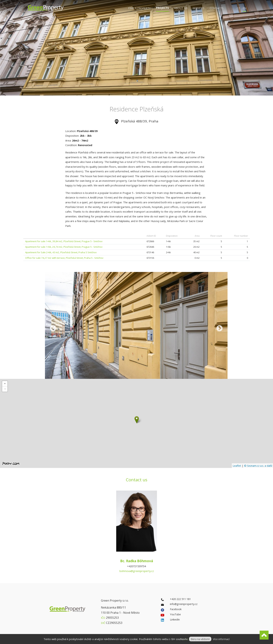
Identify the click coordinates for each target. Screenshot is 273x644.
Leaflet (237, 466)
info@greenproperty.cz (184, 604)
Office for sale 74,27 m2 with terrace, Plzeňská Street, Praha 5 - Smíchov (64, 258)
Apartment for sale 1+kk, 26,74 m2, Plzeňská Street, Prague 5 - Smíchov (64, 247)
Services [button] (199, 8)
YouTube (175, 614)
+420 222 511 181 (180, 599)
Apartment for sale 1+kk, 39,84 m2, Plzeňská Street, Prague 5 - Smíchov (64, 241)
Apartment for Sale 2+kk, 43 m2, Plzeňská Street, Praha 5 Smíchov (61, 252)
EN (244, 8)
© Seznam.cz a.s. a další (258, 466)
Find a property (139, 8)
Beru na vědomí (200, 639)
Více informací (221, 639)
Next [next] (220, 329)
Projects (162, 8)
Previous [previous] (53, 329)
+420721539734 (136, 566)
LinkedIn (175, 619)
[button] (137, 420)
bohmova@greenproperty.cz (137, 571)
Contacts (217, 8)
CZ (238, 8)
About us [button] (181, 8)
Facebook (176, 609)
